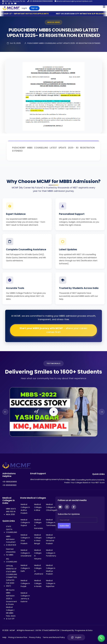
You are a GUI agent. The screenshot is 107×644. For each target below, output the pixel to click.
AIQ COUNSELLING (12, 560)
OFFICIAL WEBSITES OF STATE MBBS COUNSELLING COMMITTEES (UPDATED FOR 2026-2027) (12, 576)
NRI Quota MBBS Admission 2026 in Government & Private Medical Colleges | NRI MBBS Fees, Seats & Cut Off (11, 604)
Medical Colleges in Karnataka (39, 524)
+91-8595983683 (9, 485)
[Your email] (77, 520)
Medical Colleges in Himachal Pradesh (51, 539)
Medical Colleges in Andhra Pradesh (25, 509)
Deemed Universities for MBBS (11, 552)
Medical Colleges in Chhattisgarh (52, 507)
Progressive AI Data (84, 630)
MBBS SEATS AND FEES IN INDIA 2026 (11, 512)
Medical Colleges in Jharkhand (39, 570)
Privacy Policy (35, 637)
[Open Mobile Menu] (104, 7)
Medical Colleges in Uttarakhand (26, 553)
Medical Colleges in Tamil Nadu (51, 523)
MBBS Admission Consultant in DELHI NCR (11, 541)
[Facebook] (3, 3)
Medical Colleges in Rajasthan (51, 583)
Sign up (34, 8)
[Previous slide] (5, 412)
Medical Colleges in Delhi (25, 568)
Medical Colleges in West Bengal (38, 539)
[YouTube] (15, 3)
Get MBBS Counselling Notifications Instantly (86, 480)
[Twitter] (6, 3)
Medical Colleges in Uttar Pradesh (25, 539)
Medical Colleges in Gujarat (25, 523)
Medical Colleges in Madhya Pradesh (51, 570)
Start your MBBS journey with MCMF (54, 330)
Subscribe (64, 526)
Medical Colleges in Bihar (38, 507)
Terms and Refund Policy (54, 637)
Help (4, 637)
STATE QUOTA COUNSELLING (12, 529)
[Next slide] (102, 412)
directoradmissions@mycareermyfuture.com (74, 1)
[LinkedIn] (12, 3)
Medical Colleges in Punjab (25, 583)
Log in (24, 8)
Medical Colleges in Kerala (38, 583)
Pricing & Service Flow (18, 637)
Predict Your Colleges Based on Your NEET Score (84, 483)
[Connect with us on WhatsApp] (101, 638)
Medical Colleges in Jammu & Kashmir (25, 597)
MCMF (12, 630)
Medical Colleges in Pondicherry (51, 553)
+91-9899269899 (10, 482)
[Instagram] (9, 3)
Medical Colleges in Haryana (38, 554)
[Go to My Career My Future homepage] (10, 8)
